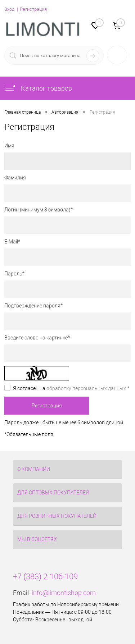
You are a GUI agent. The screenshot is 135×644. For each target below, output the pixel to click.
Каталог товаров (38, 88)
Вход (9, 9)
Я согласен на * (71, 388)
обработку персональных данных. (87, 388)
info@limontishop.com (64, 593)
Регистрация (33, 9)
